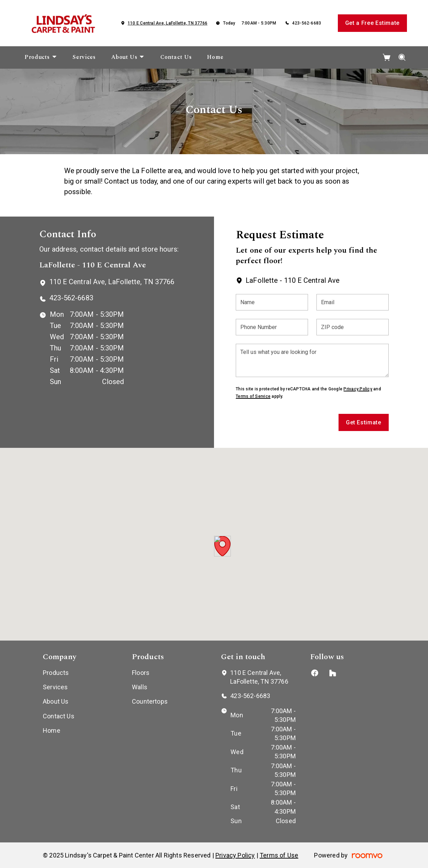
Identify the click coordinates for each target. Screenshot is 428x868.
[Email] (353, 302)
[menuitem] (41, 57)
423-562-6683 (307, 23)
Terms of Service (253, 396)
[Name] (272, 302)
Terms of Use (279, 855)
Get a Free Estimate (372, 23)
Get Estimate (364, 422)
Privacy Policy (358, 389)
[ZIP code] (353, 327)
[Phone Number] (272, 327)
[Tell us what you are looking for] (312, 360)
